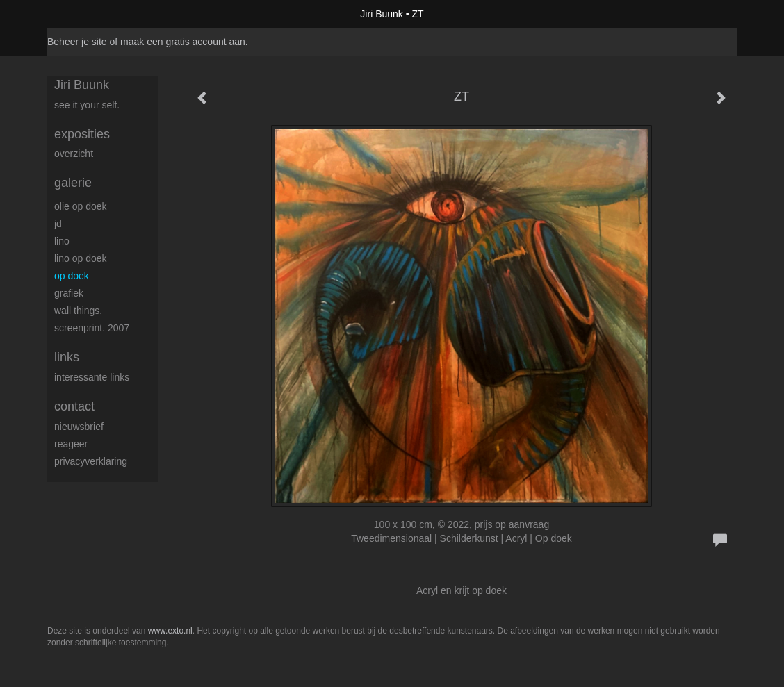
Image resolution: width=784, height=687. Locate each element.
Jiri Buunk (381, 14)
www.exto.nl (170, 631)
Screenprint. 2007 (92, 328)
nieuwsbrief (79, 427)
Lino (62, 241)
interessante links (92, 377)
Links (67, 357)
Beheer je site (77, 42)
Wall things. (78, 311)
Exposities (82, 134)
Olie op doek (81, 206)
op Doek (72, 276)
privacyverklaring (91, 461)
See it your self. (87, 105)
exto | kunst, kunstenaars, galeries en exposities (87, 14)
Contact (74, 406)
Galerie (73, 183)
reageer (71, 444)
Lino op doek (81, 258)
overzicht (74, 154)
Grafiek (69, 293)
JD (58, 224)
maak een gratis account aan (183, 42)
